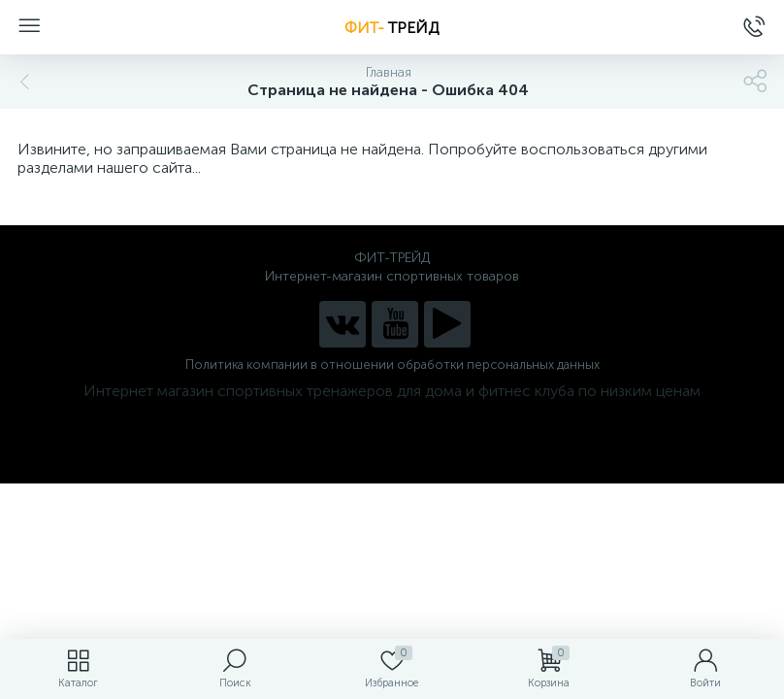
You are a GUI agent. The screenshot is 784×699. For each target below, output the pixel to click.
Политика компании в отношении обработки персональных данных (392, 365)
